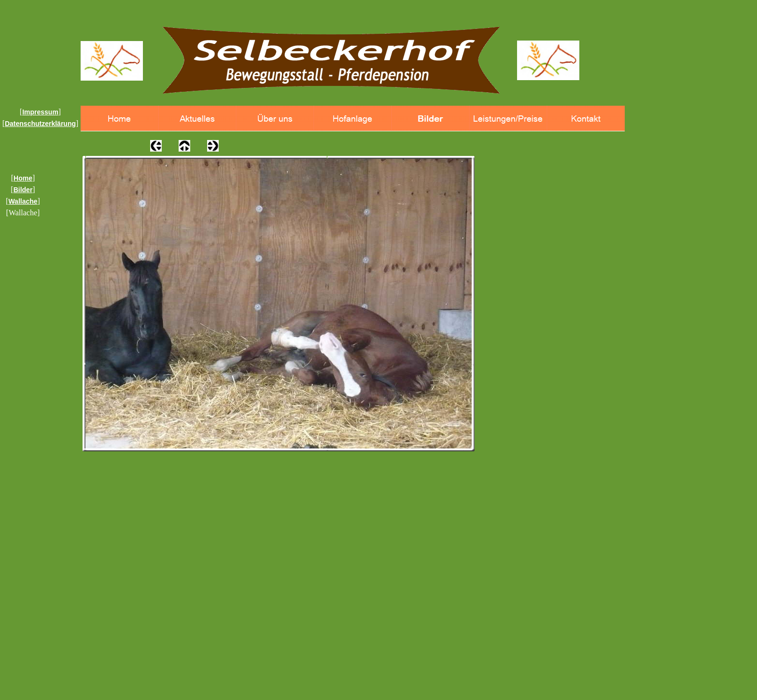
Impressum (40, 112)
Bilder (23, 190)
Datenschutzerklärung (40, 124)
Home (23, 178)
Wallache (23, 201)
